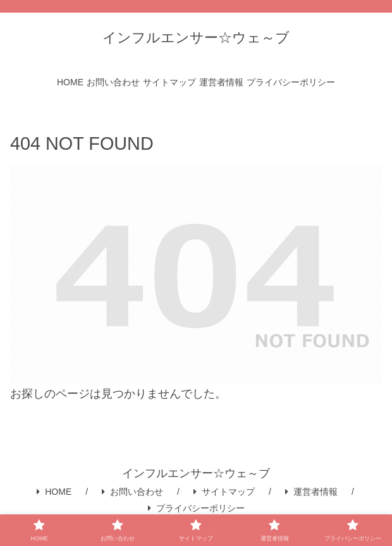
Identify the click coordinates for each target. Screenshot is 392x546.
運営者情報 (311, 492)
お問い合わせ (132, 492)
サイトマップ (224, 492)
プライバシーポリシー (196, 508)
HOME (54, 492)
